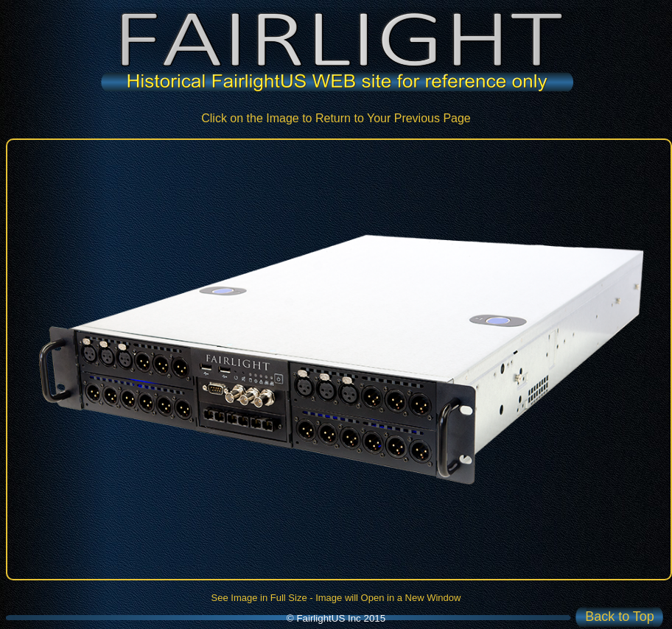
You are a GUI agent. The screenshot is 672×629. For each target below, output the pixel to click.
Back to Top (620, 616)
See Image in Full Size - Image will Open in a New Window (336, 598)
